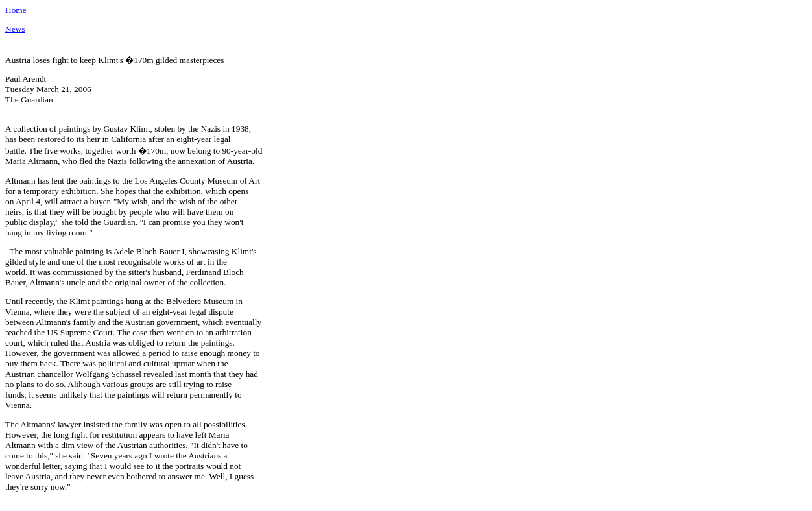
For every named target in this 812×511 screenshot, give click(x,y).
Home (16, 10)
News (15, 29)
